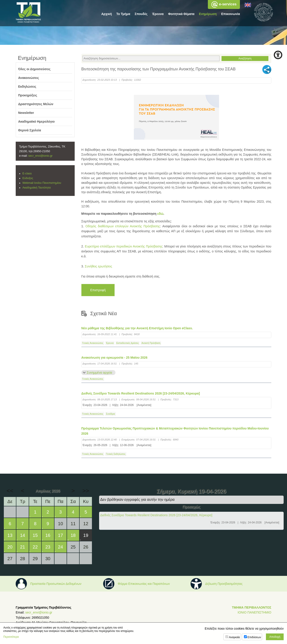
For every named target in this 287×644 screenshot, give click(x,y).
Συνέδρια (111, 414)
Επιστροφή (98, 290)
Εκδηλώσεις (27, 87)
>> (86, 491)
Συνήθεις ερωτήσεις (98, 266)
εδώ (160, 214)
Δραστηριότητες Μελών (36, 104)
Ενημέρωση (208, 14)
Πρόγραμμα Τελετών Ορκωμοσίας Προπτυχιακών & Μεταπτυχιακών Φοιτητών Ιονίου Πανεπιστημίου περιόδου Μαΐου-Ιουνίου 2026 (175, 431)
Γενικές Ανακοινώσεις (93, 343)
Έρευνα (158, 14)
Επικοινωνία (230, 14)
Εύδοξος (28, 178)
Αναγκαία (234, 637)
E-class (27, 173)
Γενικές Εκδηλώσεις (116, 454)
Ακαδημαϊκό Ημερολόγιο (36, 121)
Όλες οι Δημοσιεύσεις (34, 69)
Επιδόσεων (254, 637)
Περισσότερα (11, 637)
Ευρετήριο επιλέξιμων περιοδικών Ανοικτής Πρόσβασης (124, 246)
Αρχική (107, 14)
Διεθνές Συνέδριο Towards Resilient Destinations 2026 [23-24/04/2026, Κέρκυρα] (141, 393)
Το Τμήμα (123, 14)
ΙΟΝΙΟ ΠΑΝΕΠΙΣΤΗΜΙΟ (254, 612)
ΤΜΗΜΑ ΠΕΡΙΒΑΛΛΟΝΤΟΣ (252, 607)
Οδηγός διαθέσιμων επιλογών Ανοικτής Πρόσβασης (123, 226)
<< (10, 491)
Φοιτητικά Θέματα (181, 14)
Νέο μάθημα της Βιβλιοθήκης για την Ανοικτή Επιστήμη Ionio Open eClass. (137, 328)
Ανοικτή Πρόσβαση (151, 343)
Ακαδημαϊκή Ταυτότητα (37, 188)
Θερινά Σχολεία (30, 130)
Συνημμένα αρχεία (99, 373)
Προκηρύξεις (28, 95)
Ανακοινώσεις (29, 78)
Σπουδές (141, 14)
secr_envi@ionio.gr (40, 156)
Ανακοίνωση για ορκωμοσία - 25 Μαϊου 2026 (114, 358)
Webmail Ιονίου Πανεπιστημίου (42, 183)
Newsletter (26, 113)
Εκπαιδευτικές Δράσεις (128, 343)
